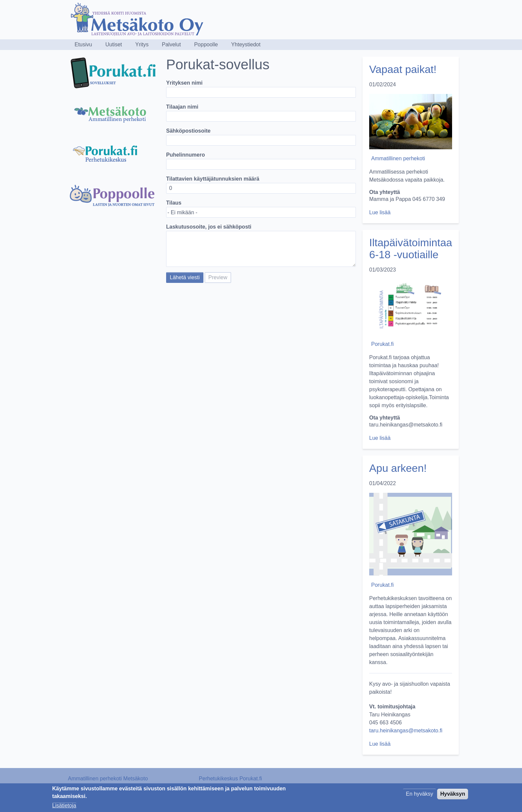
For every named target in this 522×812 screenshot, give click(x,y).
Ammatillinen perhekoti (398, 158)
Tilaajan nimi (182, 107)
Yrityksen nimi (184, 83)
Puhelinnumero (185, 155)
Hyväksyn (453, 796)
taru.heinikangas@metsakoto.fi (406, 731)
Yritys (142, 44)
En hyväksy (419, 796)
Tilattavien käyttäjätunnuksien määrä (213, 179)
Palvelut (171, 44)
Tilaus (174, 203)
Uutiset (114, 44)
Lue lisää (380, 212)
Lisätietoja (64, 808)
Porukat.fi (383, 344)
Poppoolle (206, 44)
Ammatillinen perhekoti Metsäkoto (108, 779)
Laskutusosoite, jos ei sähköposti (209, 227)
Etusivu (83, 44)
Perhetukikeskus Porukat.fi (230, 779)
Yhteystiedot (246, 44)
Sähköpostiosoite (188, 131)
